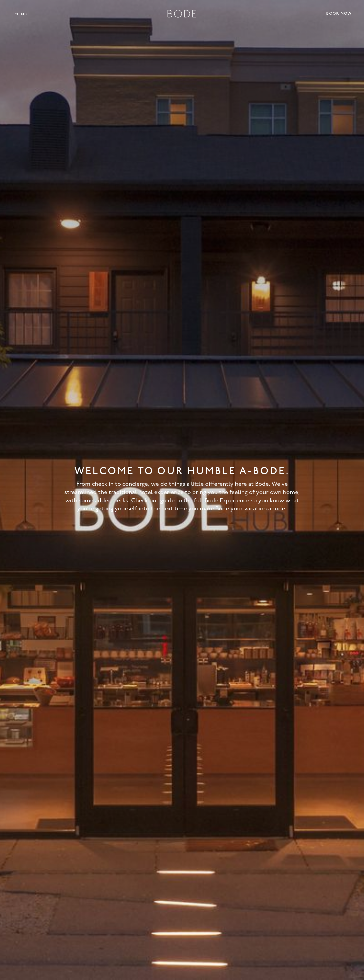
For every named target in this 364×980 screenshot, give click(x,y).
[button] (21, 14)
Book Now (339, 14)
